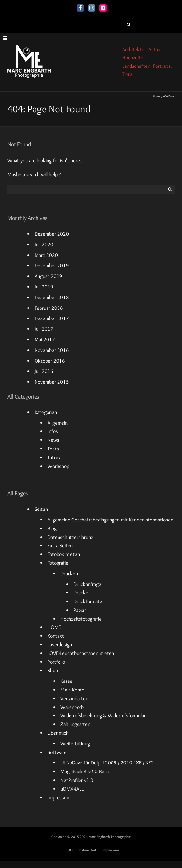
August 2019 (48, 276)
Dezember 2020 (52, 234)
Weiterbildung (75, 744)
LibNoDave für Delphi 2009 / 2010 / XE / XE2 (107, 763)
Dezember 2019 (52, 265)
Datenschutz (89, 850)
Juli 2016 (44, 371)
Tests (53, 449)
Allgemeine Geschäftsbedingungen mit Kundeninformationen (110, 520)
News (53, 440)
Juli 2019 (44, 287)
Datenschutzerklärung (70, 537)
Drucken (69, 574)
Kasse (66, 681)
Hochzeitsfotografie (81, 619)
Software (57, 752)
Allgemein (58, 423)
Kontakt (56, 636)
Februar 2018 (49, 308)
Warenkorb (72, 707)
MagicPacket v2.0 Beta (85, 771)
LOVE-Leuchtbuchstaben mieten (81, 653)
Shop (53, 670)
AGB (71, 850)
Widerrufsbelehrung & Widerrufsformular (103, 716)
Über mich (58, 733)
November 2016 (52, 350)
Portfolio (56, 662)
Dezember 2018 (52, 297)
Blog (52, 528)
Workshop (58, 466)
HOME (54, 627)
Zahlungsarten (75, 724)
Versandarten (74, 698)
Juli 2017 (44, 329)
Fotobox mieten (64, 554)
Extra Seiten (60, 545)
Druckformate (88, 601)
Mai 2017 (45, 340)
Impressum (59, 797)
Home (157, 96)
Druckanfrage (87, 584)
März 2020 (46, 255)
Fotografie (58, 563)
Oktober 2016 (50, 361)
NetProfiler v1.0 (77, 780)
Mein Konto (72, 690)
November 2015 (52, 382)
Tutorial (55, 457)
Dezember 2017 (52, 318)
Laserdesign (60, 645)
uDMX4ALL (72, 789)
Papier (80, 610)
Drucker (82, 593)
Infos (53, 431)
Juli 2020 (44, 244)
